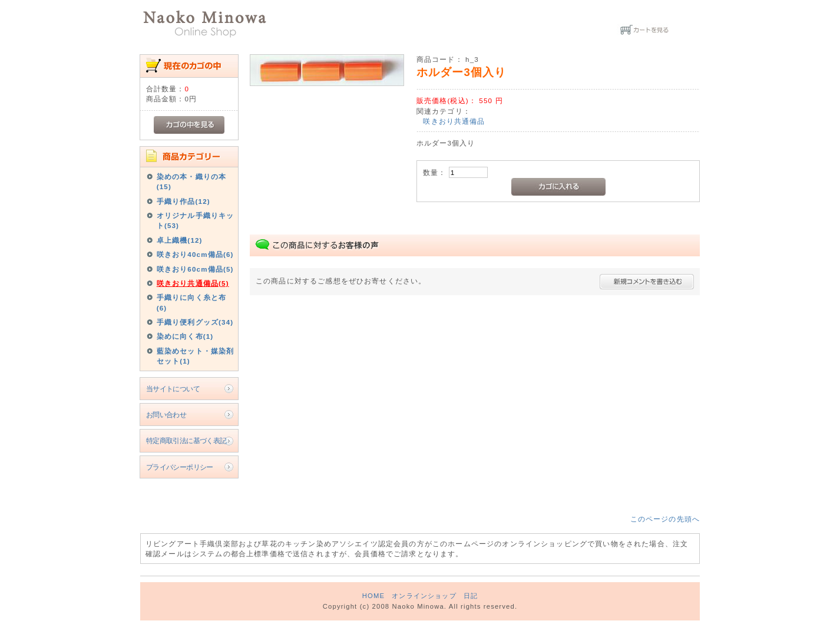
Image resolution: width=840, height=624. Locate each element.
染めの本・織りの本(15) (191, 181)
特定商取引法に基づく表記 (186, 440)
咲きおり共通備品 (454, 121)
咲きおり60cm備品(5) (195, 269)
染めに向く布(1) (185, 336)
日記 (471, 596)
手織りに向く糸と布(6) (191, 302)
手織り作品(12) (183, 201)
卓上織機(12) (180, 240)
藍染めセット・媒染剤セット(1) (196, 356)
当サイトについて (173, 389)
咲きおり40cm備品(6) (195, 254)
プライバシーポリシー (180, 467)
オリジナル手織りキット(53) (196, 220)
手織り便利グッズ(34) (195, 322)
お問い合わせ (166, 415)
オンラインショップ (424, 596)
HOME (373, 596)
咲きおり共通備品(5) (193, 283)
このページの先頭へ (665, 519)
